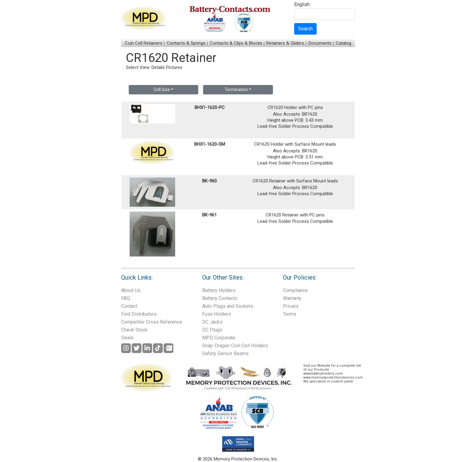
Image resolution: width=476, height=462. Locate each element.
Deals (127, 338)
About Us (131, 290)
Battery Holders (219, 290)
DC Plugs (212, 330)
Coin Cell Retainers (144, 43)
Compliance (295, 290)
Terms (290, 314)
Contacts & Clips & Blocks (236, 43)
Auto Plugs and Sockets (228, 306)
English (302, 5)
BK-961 (209, 215)
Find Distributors (139, 314)
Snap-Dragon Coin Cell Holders (235, 346)
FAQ (126, 298)
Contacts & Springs (186, 43)
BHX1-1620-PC (210, 107)
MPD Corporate (219, 338)
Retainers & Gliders (285, 43)
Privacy (291, 306)
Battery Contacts (220, 298)
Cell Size (162, 90)
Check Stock (134, 330)
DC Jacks (212, 322)
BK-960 (209, 181)
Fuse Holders (217, 314)
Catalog (343, 43)
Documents (320, 43)
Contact (129, 306)
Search (305, 29)
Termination (236, 90)
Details (158, 67)
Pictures (174, 67)
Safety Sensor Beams (225, 353)
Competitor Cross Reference (152, 322)
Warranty (292, 298)
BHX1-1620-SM (210, 144)
